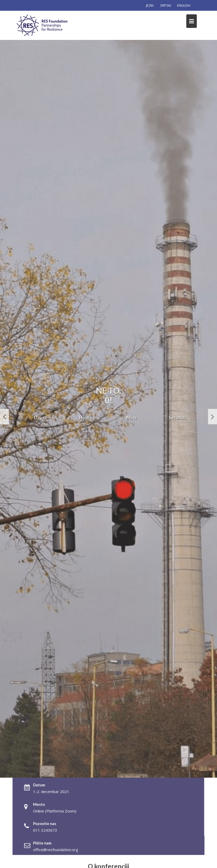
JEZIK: (150, 5)
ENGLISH (184, 5)
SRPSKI (166, 5)
